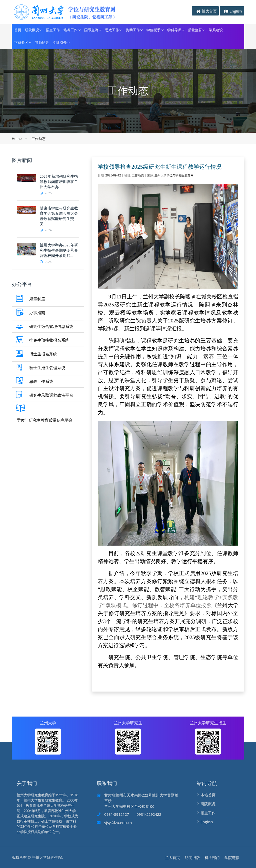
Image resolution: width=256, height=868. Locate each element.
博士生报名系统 (43, 354)
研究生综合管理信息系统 (51, 326)
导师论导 (42, 43)
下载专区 (21, 43)
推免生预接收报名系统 (49, 340)
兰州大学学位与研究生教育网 (174, 175)
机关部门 (212, 858)
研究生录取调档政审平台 (51, 395)
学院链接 (232, 858)
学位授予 (153, 30)
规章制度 (37, 299)
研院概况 (32, 30)
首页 (18, 30)
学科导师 (174, 30)
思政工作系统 (41, 381)
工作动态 (38, 139)
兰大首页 (209, 11)
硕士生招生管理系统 (47, 368)
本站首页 (208, 795)
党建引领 (60, 43)
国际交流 (91, 30)
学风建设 (216, 30)
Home (17, 139)
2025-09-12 (113, 175)
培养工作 (70, 30)
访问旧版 (192, 858)
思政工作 (112, 30)
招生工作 (53, 30)
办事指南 (37, 313)
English (236, 11)
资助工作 (133, 30)
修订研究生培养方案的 (135, 613)
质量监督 (195, 30)
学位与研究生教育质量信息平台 (45, 420)
